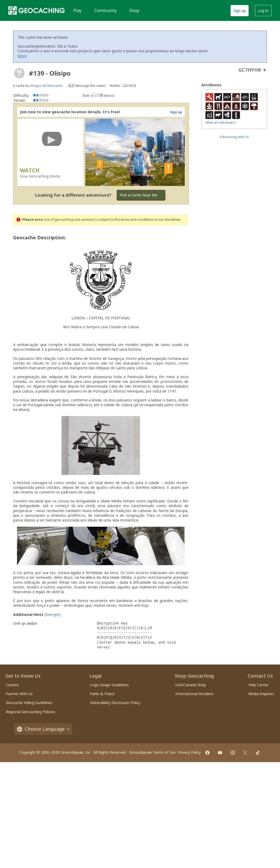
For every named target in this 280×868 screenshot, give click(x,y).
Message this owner (90, 86)
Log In (263, 11)
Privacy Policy (189, 752)
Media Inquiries (261, 694)
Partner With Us (19, 694)
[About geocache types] (19, 73)
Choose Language (43, 729)
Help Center (258, 685)
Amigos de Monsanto (46, 86)
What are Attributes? (221, 123)
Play (77, 10)
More (22, 56)
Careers (12, 685)
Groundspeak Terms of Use (152, 752)
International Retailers (194, 694)
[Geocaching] (37, 10)
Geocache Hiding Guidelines (29, 703)
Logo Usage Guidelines (109, 685)
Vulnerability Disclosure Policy (115, 703)
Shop (134, 10)
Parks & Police (102, 694)
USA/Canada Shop (191, 685)
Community (105, 10)
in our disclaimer (167, 220)
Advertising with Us (234, 137)
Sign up (240, 11)
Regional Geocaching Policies (30, 712)
